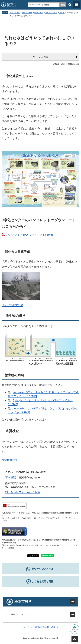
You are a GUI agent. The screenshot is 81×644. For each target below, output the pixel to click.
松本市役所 (23, 602)
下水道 (62, 13)
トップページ (15, 13)
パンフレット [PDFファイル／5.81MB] (30, 235)
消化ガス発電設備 (12, 305)
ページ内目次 (41, 57)
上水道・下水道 (51, 13)
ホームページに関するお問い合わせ (41, 627)
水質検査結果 (10, 460)
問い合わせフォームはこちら (23, 492)
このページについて (16, 614)
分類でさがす (27, 13)
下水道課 (10, 478)
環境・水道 (39, 13)
